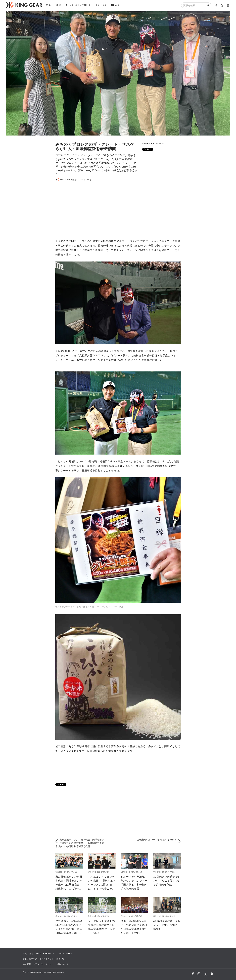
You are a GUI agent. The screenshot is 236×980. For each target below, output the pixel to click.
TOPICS (101, 5)
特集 (49, 5)
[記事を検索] (194, 5)
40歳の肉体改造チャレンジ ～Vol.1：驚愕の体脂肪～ (167, 925)
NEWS (115, 5)
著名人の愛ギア (30, 959)
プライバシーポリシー (43, 964)
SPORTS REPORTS (79, 5)
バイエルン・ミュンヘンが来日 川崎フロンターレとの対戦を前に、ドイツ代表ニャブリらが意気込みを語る (101, 885)
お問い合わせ (62, 964)
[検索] (208, 5)
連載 (59, 5)
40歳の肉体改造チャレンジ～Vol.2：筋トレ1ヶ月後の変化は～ (167, 881)
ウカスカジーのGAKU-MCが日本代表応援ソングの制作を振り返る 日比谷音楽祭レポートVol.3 (70, 929)
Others (160, 144)
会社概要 (27, 964)
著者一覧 (60, 959)
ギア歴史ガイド (46, 959)
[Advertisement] (118, 209)
